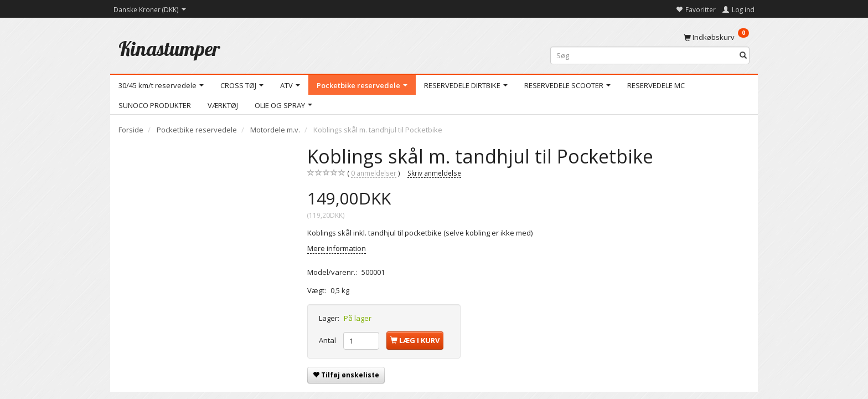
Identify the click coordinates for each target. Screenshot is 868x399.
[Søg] (743, 56)
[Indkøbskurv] (716, 37)
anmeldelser (374, 173)
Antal (328, 340)
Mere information (337, 248)
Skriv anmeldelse (434, 173)
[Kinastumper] (169, 48)
